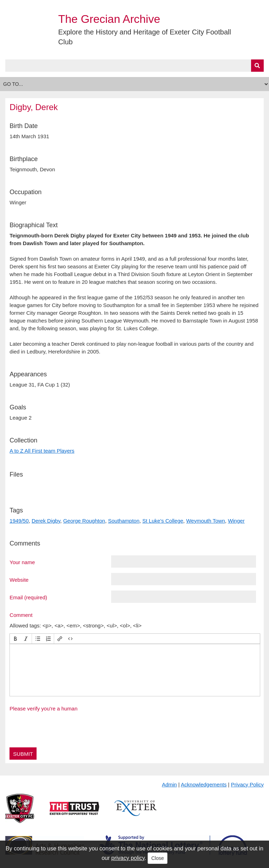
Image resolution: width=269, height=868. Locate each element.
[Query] (134, 66)
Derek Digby (46, 521)
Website (19, 580)
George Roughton (84, 521)
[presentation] (15, 639)
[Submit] (257, 66)
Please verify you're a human (43, 709)
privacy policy (128, 858)
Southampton (124, 521)
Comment (21, 615)
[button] (15, 639)
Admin (169, 784)
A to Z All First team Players (42, 451)
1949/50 (19, 521)
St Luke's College (163, 521)
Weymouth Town (205, 521)
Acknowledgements (204, 784)
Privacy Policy (247, 784)
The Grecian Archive (109, 19)
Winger (236, 521)
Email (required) (28, 597)
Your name (22, 562)
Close (158, 858)
